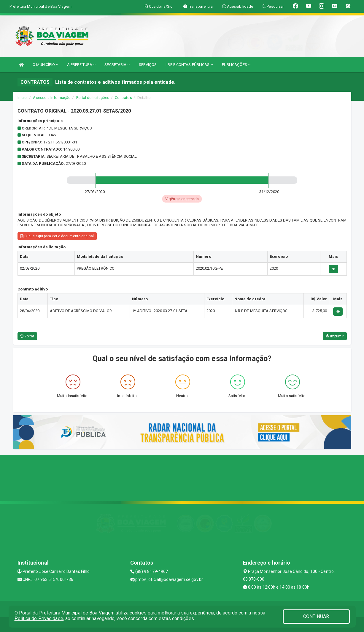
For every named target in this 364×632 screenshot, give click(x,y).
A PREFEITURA (81, 65)
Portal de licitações (93, 98)
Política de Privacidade (39, 618)
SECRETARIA (117, 65)
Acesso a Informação (52, 98)
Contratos (123, 98)
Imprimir (335, 336)
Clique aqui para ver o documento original (57, 236)
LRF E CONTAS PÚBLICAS (189, 65)
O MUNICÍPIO (45, 65)
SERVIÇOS (148, 65)
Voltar (27, 336)
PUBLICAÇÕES (236, 65)
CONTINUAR (316, 616)
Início (22, 98)
